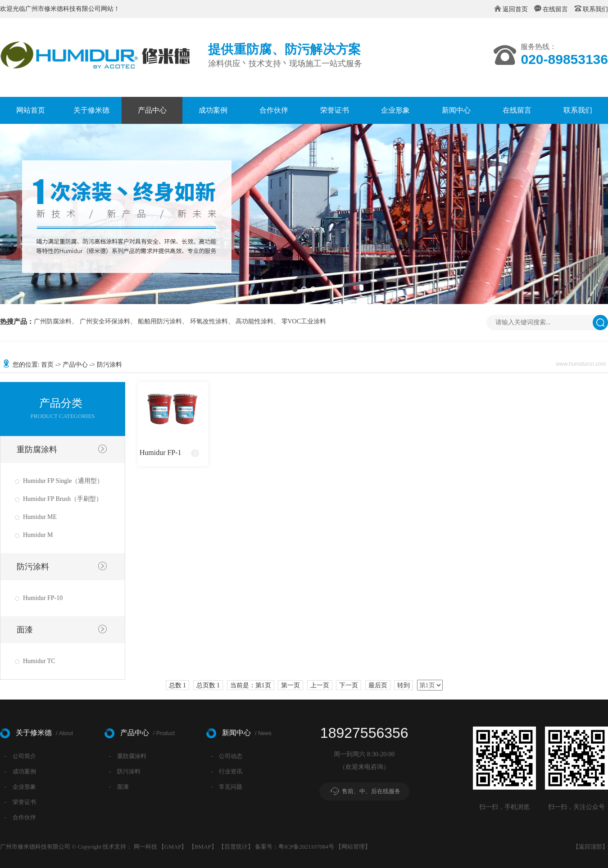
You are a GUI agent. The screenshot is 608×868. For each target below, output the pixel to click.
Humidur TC (39, 661)
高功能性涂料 (254, 322)
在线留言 (555, 9)
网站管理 (353, 847)
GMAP (173, 847)
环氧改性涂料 (209, 322)
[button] (295, 289)
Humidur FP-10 (43, 598)
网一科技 (145, 847)
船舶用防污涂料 (160, 322)
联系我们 (595, 9)
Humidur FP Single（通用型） (63, 481)
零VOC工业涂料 (304, 322)
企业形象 (395, 110)
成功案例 (213, 110)
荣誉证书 (335, 110)
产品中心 (152, 110)
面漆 (25, 630)
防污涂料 (33, 567)
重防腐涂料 (37, 450)
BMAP (203, 847)
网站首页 (31, 110)
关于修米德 (91, 110)
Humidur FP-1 (161, 452)
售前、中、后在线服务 (371, 791)
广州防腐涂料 (53, 322)
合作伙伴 (274, 110)
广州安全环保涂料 (105, 322)
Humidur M (38, 535)
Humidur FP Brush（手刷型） (63, 499)
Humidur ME (40, 517)
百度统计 (236, 847)
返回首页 (515, 9)
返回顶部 (590, 847)
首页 (47, 365)
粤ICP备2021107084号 (306, 847)
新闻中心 (456, 110)
